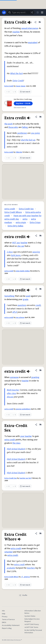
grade (26, 299)
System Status (30, 616)
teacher (24, 243)
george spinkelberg (23, 409)
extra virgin (21, 222)
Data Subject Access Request (32, 620)
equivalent (33, 43)
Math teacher (13, 390)
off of (15, 312)
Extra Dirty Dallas (15, 226)
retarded (8, 552)
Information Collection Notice (33, 612)
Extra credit (9, 152)
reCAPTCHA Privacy (32, 624)
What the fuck (17, 73)
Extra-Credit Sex (26, 209)
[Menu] (42, 12)
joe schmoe (20, 317)
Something (9, 296)
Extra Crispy (35, 222)
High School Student (16, 449)
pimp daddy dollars (23, 271)
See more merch (20, 108)
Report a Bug (7, 628)
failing (25, 127)
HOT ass (16, 243)
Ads (3, 611)
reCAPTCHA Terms (31, 627)
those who (13, 127)
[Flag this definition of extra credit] (40, 236)
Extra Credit (9, 86)
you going (35, 133)
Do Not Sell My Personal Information (33, 631)
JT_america (25, 577)
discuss (10, 397)
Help (4, 614)
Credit (21, 81)
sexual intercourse (30, 28)
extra (25, 219)
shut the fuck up (28, 140)
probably (11, 568)
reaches (16, 32)
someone (14, 377)
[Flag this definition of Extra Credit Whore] (40, 533)
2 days (10, 252)
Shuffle (23, 595)
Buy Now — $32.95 (23, 103)
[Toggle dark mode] (38, 12)
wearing (36, 252)
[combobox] (21, 12)
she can (21, 246)
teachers (31, 568)
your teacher (26, 436)
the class (16, 443)
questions (22, 305)
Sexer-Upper (21, 86)
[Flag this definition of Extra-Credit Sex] (40, 425)
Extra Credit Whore (13, 212)
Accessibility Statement (11, 625)
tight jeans (16, 255)
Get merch (25, 92)
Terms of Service (8, 620)
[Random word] (32, 12)
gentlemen (22, 133)
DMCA (4, 622)
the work (8, 124)
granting (35, 377)
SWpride (19, 152)
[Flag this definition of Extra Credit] (40, 22)
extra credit (10, 209)
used (28, 296)
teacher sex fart (25, 478)
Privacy (5, 617)
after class (11, 393)
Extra (15, 81)
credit (38, 305)
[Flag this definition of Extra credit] (40, 117)
